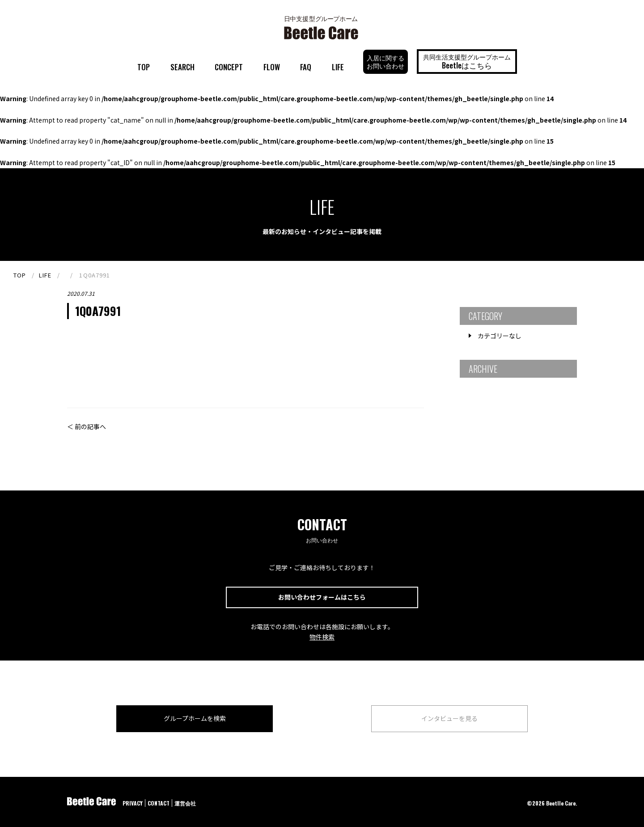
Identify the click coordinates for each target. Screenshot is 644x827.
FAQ (306, 67)
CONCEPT (229, 67)
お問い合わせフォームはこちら (322, 597)
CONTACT (159, 803)
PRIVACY (133, 803)
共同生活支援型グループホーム (467, 61)
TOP (144, 67)
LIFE (338, 67)
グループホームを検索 (195, 718)
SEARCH (182, 67)
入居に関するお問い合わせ (386, 62)
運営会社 (185, 803)
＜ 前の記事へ (87, 426)
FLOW (272, 67)
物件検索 (322, 637)
